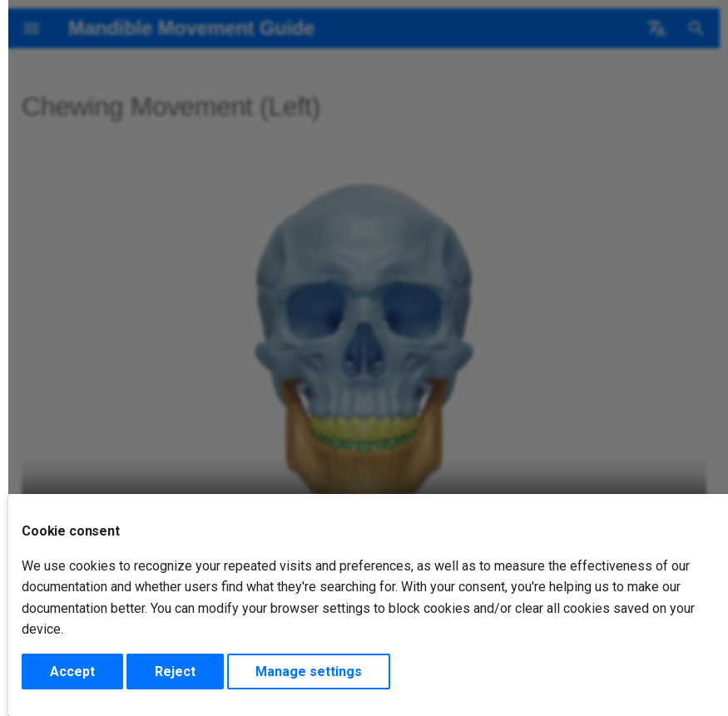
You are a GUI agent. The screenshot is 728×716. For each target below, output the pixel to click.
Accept (72, 672)
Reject (175, 672)
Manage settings (309, 672)
